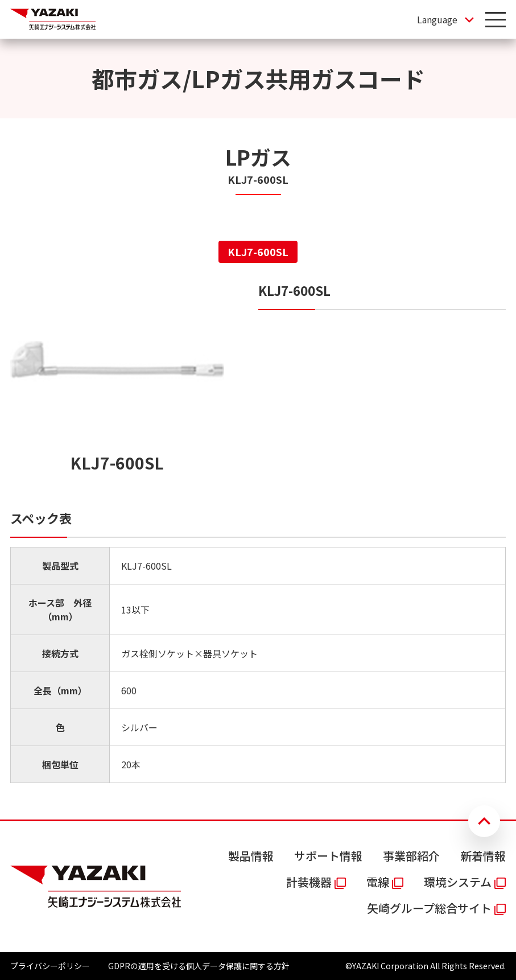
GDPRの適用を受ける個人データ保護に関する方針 (199, 966)
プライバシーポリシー (50, 966)
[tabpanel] (258, 532)
